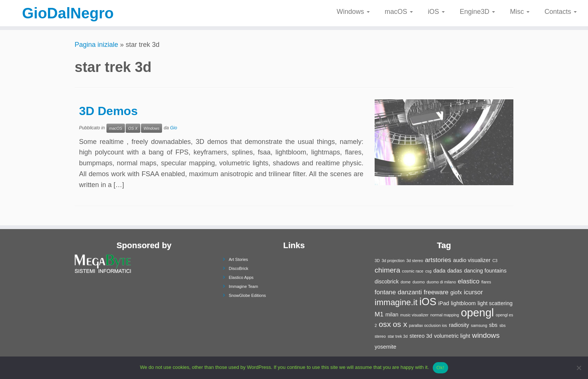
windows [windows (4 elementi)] (486, 335)
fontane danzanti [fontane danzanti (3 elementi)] (398, 292)
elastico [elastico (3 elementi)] (469, 281)
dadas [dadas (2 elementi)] (455, 271)
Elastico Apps (241, 277)
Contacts (561, 12)
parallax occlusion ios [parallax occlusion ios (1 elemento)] (428, 325)
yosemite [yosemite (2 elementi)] (385, 347)
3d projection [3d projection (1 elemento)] (393, 261)
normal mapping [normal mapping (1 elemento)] (444, 315)
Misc (520, 12)
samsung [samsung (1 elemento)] (479, 325)
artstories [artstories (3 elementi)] (438, 260)
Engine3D (477, 12)
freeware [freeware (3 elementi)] (436, 292)
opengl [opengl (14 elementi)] (477, 312)
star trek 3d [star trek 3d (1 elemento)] (398, 336)
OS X (133, 128)
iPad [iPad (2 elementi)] (444, 303)
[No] (579, 368)
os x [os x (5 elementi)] (400, 324)
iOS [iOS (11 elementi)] (428, 302)
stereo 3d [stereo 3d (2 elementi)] (421, 336)
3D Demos (109, 111)
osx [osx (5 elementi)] (385, 324)
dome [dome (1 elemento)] (406, 282)
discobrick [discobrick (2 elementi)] (387, 282)
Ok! (440, 368)
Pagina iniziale (96, 45)
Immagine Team (243, 286)
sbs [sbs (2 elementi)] (493, 325)
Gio (173, 128)
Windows (353, 12)
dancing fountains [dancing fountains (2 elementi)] (485, 271)
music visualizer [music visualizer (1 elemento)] (414, 315)
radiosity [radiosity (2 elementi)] (459, 325)
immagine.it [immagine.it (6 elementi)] (396, 302)
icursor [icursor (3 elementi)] (473, 292)
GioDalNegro (68, 13)
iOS (436, 12)
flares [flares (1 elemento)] (486, 282)
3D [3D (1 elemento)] (377, 261)
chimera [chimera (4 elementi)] (387, 270)
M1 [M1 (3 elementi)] (379, 314)
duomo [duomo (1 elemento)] (419, 282)
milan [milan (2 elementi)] (392, 315)
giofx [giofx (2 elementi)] (456, 292)
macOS (399, 12)
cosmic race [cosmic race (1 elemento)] (413, 271)
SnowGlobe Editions (247, 295)
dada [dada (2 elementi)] (439, 271)
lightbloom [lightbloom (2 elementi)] (463, 303)
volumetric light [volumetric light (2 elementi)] (452, 336)
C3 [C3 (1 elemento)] (495, 261)
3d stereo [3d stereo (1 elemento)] (415, 261)
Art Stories (238, 259)
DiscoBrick (238, 268)
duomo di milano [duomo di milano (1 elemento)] (441, 282)
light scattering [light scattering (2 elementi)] (495, 303)
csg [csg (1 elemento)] (428, 271)
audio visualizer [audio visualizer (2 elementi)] (472, 260)
